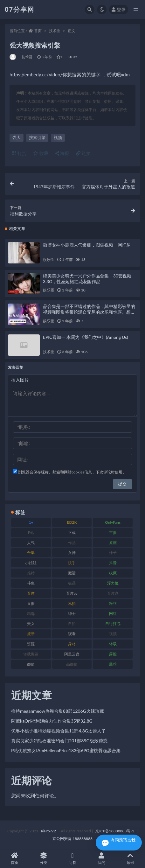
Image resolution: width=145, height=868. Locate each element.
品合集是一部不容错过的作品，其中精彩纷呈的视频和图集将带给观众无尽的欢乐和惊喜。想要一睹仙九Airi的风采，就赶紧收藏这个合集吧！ (89, 312)
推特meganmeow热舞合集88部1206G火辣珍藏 (58, 711)
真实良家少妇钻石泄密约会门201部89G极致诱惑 (59, 741)
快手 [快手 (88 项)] (72, 563)
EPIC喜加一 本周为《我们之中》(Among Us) (85, 337)
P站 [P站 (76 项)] (31, 532)
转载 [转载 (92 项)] (113, 644)
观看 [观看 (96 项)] (72, 634)
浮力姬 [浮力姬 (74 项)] (113, 583)
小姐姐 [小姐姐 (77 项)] (31, 563)
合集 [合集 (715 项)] (31, 553)
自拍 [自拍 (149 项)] (72, 623)
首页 (38, 31)
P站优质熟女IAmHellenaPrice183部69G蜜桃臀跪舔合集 (66, 750)
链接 (83, 153)
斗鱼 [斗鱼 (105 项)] (31, 583)
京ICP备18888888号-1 (115, 831)
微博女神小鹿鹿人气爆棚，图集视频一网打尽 (87, 245)
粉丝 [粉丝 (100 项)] (113, 603)
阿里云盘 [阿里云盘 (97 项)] (72, 654)
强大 (17, 137)
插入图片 (20, 380)
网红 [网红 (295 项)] (113, 614)
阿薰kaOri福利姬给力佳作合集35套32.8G (52, 721)
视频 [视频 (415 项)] (113, 634)
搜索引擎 (37, 137)
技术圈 (55, 31)
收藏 (41, 153)
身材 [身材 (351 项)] (72, 644)
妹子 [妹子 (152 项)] (113, 553)
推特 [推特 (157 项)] (31, 573)
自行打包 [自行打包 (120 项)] (113, 623)
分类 (43, 859)
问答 (72, 859)
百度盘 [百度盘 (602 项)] (113, 593)
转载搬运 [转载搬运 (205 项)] (31, 654)
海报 (62, 153)
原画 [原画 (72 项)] (113, 543)
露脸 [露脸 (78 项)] (113, 654)
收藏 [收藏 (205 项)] (113, 573)
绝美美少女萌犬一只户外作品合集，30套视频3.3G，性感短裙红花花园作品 (87, 279)
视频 (58, 137)
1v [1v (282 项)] (31, 522)
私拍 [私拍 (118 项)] (72, 603)
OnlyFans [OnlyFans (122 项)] (113, 522)
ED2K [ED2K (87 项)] (72, 522)
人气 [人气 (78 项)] (31, 543)
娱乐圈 (48, 259)
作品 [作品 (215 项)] (72, 543)
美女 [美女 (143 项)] (31, 623)
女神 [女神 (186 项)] (72, 553)
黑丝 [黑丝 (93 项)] (113, 664)
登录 (119, 9)
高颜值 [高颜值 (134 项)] (72, 664)
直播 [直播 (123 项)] (31, 603)
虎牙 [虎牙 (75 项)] (31, 634)
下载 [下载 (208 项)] (72, 532)
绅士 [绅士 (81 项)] (72, 614)
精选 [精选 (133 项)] (31, 614)
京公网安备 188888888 (72, 839)
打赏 (19, 153)
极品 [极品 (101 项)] (72, 583)
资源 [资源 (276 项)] (31, 644)
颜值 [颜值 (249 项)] (31, 664)
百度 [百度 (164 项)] (31, 593)
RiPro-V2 (48, 831)
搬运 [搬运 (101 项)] (72, 573)
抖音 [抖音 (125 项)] (113, 563)
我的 (102, 859)
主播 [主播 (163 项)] (113, 532)
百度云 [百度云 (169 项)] (72, 593)
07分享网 (20, 9)
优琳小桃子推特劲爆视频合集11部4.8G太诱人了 (59, 731)
